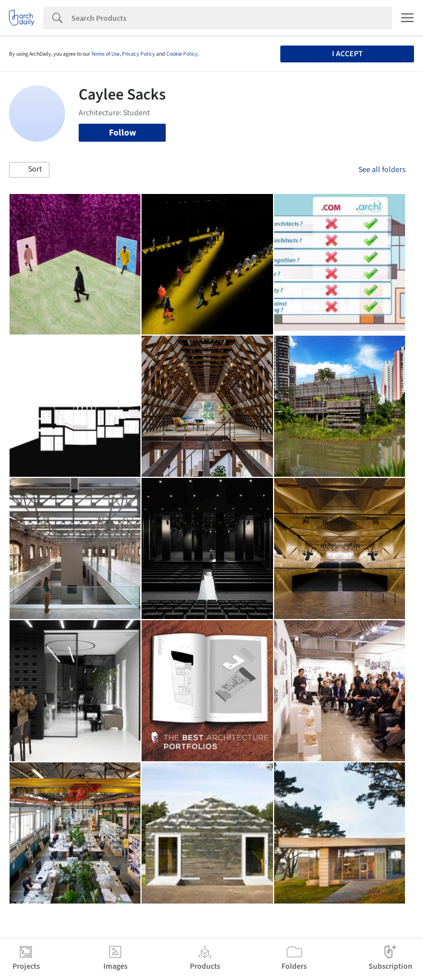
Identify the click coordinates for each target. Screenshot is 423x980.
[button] (29, 170)
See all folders (382, 170)
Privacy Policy (138, 54)
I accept (347, 54)
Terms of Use (105, 54)
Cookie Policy (182, 54)
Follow (122, 133)
